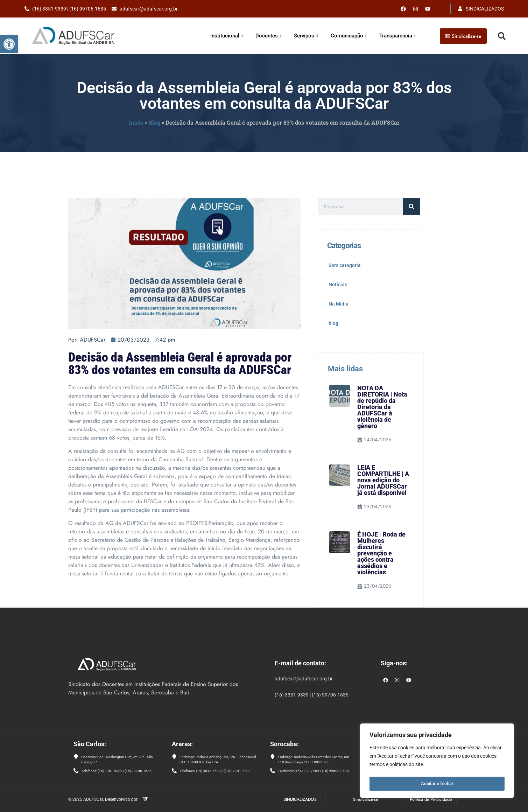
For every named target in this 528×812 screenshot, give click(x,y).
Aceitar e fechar (437, 784)
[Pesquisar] (411, 206)
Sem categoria (345, 265)
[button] (9, 44)
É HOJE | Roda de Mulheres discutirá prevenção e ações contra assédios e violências (381, 553)
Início (136, 122)
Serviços (306, 36)
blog (333, 323)
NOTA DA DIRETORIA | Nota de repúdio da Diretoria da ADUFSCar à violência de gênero (382, 407)
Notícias (338, 285)
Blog (154, 122)
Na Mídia (339, 304)
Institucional (227, 36)
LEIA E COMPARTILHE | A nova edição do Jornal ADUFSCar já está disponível (383, 480)
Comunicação (349, 36)
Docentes (268, 36)
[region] (437, 762)
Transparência (397, 36)
